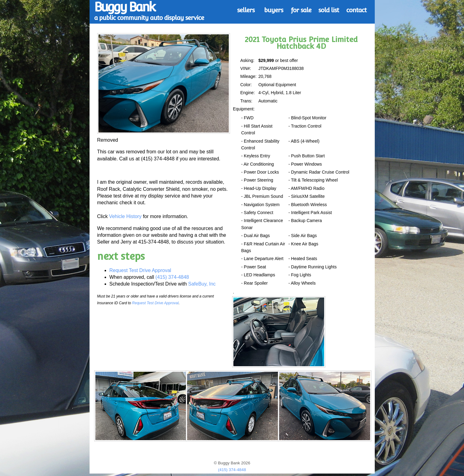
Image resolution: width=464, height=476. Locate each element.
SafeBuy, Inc (202, 284)
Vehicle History (125, 216)
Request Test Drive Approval (140, 270)
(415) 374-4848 (172, 277)
